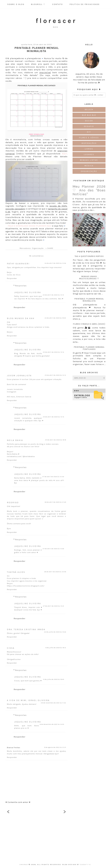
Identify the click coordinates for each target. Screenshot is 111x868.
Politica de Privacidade (85, 4)
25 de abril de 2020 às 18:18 (56, 440)
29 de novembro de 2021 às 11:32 (53, 703)
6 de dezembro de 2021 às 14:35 (52, 724)
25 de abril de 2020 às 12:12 (55, 375)
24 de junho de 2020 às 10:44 (55, 632)
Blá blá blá (89, 115)
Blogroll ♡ (38, 4)
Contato (58, 4)
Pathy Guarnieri (18, 264)
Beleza (89, 110)
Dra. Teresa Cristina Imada (26, 629)
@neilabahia (29, 456)
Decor (89, 121)
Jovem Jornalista (19, 376)
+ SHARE (49, 248)
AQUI (65, 154)
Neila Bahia (15, 440)
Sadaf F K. (86, 865)
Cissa (11, 648)
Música (89, 166)
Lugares (89, 154)
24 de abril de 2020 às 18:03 (55, 318)
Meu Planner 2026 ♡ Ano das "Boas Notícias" (89, 190)
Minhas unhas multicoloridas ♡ (89, 278)
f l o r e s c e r (55, 21)
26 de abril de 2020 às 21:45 (55, 502)
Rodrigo (13, 503)
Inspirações (89, 143)
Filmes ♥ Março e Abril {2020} (89, 324)
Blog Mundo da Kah (21, 318)
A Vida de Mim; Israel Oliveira (28, 700)
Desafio (89, 126)
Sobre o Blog (16, 4)
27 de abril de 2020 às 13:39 (53, 477)
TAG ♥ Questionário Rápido (89, 256)
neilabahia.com (14, 456)
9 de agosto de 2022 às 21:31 (55, 747)
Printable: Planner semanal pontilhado (89, 348)
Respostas (21, 286)
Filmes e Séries (89, 138)
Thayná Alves (16, 572)
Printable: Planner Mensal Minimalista (89, 300)
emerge (24, 865)
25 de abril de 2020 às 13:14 (53, 352)
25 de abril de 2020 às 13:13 (53, 295)
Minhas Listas (89, 160)
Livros (89, 149)
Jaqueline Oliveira (28, 292)
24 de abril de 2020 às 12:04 (55, 263)
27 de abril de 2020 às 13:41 (53, 606)
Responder (12, 278)
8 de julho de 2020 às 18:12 (56, 648)
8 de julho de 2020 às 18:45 (54, 679)
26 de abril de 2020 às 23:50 (55, 572)
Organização (38, 248)
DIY (89, 132)
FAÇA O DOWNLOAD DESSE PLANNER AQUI (30, 226)
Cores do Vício (14, 275)
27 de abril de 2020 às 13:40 (53, 549)
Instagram (12, 392)
